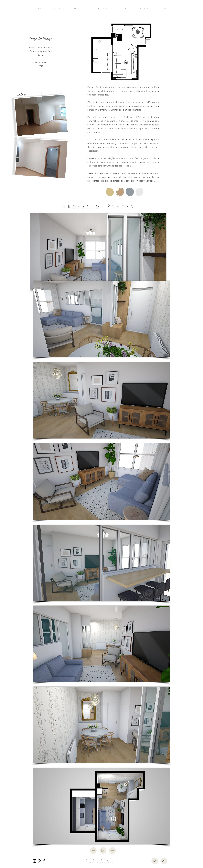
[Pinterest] (39, 861)
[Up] (164, 861)
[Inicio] (155, 861)
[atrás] (93, 850)
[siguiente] (112, 850)
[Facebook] (44, 861)
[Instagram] (35, 861)
